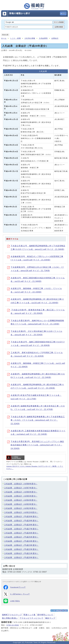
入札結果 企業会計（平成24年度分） (21, 541)
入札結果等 (43, 38)
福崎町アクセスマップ (12, 615)
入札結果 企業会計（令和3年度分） (21, 504)
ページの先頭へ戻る (60, 611)
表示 (64, 13)
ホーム (4, 38)
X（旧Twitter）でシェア (17, 594)
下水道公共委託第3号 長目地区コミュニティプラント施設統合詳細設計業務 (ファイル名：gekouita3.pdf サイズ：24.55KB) (36, 445)
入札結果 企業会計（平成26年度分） (21, 533)
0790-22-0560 (13, 625)
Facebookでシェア (15, 587)
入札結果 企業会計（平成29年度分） (21, 521)
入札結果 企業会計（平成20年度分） (21, 558)
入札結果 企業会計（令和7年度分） (21, 488)
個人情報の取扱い (10, 618)
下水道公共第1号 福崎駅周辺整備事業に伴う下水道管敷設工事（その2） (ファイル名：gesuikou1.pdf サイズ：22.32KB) (36, 420)
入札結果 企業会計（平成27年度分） (21, 529)
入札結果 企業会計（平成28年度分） (21, 525)
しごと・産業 (16, 38)
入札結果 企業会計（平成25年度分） (21, 537)
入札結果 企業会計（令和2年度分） (21, 508)
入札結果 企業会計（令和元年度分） (21, 512)
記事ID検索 (59, 27)
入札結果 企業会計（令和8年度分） (21, 484)
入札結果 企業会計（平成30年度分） (21, 517)
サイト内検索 (59, 22)
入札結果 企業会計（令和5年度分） (21, 496)
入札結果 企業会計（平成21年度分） (21, 553)
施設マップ (50, 618)
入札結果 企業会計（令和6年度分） (21, 492)
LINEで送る (12, 601)
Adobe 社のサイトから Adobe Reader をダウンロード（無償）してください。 (35, 467)
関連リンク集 (30, 615)
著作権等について (45, 615)
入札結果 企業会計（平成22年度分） (21, 549)
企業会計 (55, 38)
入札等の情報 (30, 38)
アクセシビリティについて (32, 618)
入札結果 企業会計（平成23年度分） (21, 545)
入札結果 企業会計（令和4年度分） (21, 500)
